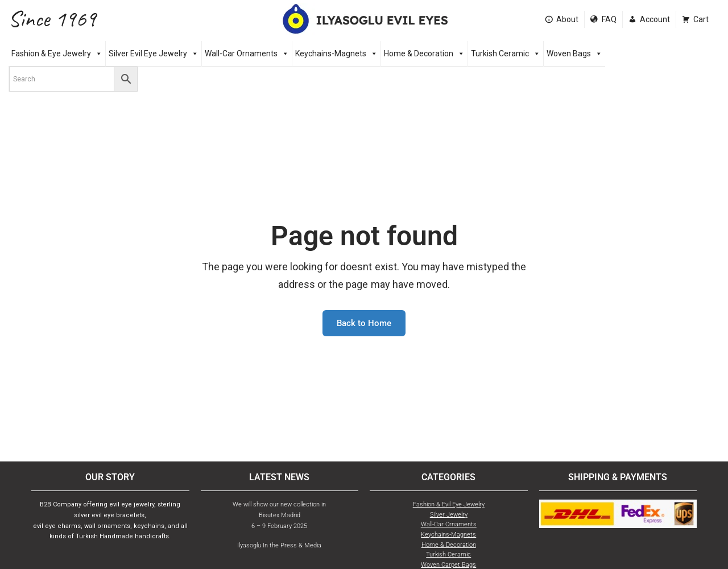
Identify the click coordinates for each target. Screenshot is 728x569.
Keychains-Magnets (336, 54)
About (567, 19)
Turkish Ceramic (506, 54)
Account (655, 19)
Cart (701, 19)
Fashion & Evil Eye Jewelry (449, 504)
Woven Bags (574, 54)
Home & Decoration (424, 54)
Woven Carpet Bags (448, 565)
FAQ (609, 19)
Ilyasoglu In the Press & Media (279, 545)
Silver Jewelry (449, 515)
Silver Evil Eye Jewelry (154, 54)
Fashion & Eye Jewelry (57, 54)
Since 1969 (52, 19)
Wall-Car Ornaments (247, 54)
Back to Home (364, 323)
